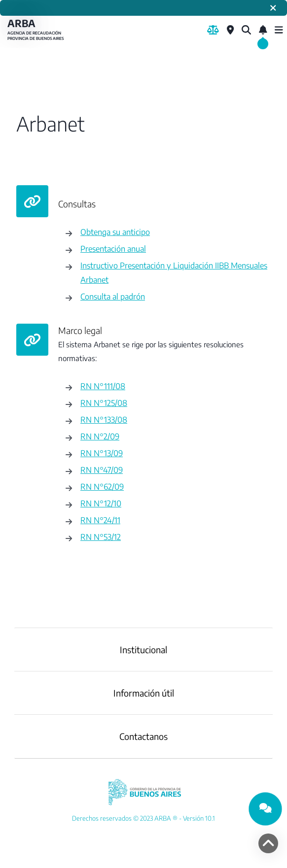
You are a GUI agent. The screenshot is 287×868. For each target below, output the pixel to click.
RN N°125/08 (104, 403)
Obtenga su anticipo (115, 232)
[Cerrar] (273, 8)
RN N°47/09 (102, 470)
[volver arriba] (268, 843)
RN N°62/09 (102, 486)
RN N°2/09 (100, 436)
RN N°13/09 (102, 453)
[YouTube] (143, 818)
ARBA (37, 30)
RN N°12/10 (101, 503)
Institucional (143, 650)
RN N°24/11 (100, 520)
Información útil (144, 693)
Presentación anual (113, 249)
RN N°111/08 (103, 386)
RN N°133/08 (104, 419)
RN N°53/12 (101, 537)
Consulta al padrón (113, 296)
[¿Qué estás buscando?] (246, 30)
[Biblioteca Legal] (213, 30)
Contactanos (143, 736)
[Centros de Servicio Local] (230, 30)
